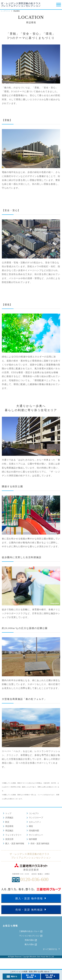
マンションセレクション (31, 936)
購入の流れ (31, 945)
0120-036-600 (34, 879)
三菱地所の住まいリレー (31, 931)
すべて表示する (52, 949)
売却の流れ (31, 940)
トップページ (5, 11)
